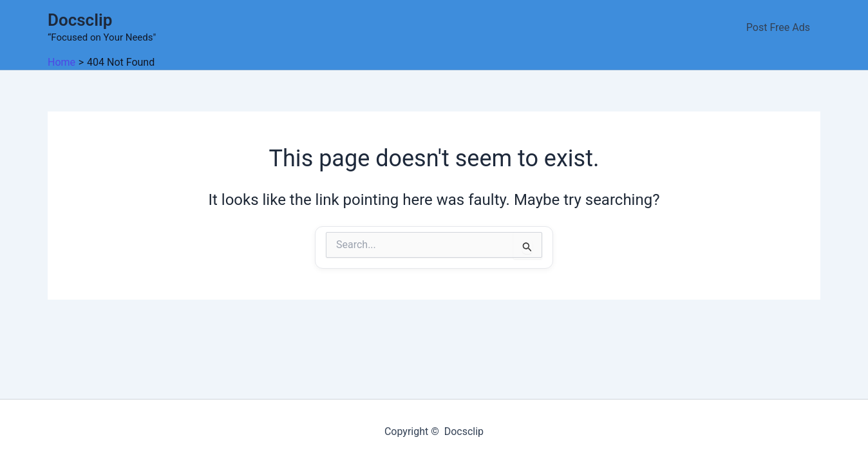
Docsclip (80, 20)
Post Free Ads (778, 27)
